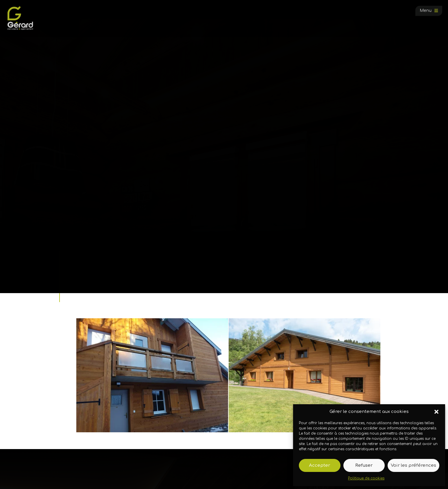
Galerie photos (105, 272)
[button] (436, 412)
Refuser (364, 465)
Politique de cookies (366, 478)
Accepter (320, 465)
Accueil (81, 272)
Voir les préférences (413, 465)
